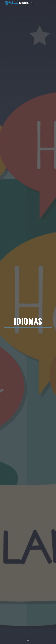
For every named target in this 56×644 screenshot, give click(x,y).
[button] (2, 3)
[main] (28, 322)
